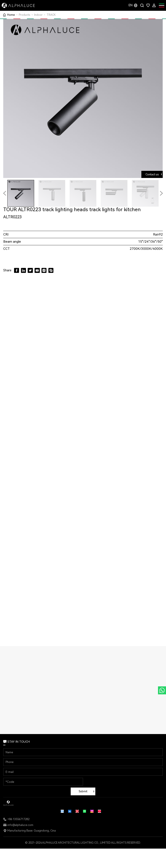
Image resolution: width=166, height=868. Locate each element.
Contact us (152, 174)
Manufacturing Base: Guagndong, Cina (32, 831)
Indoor (38, 15)
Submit (83, 791)
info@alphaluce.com (20, 825)
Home (11, 15)
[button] (161, 193)
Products (24, 15)
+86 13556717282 (18, 819)
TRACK (51, 15)
